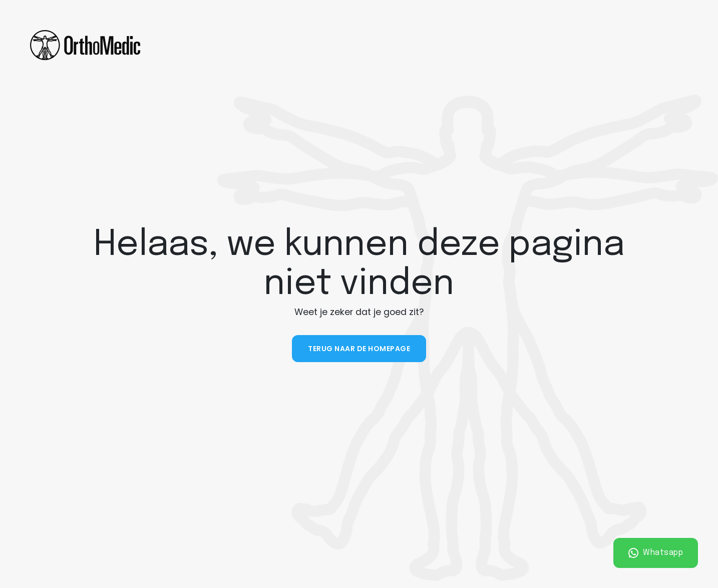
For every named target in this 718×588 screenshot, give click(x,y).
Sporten (356, 45)
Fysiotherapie (201, 45)
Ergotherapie (284, 45)
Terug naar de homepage (359, 349)
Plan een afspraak (635, 45)
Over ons (409, 45)
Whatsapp (656, 553)
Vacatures (536, 45)
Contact (475, 45)
